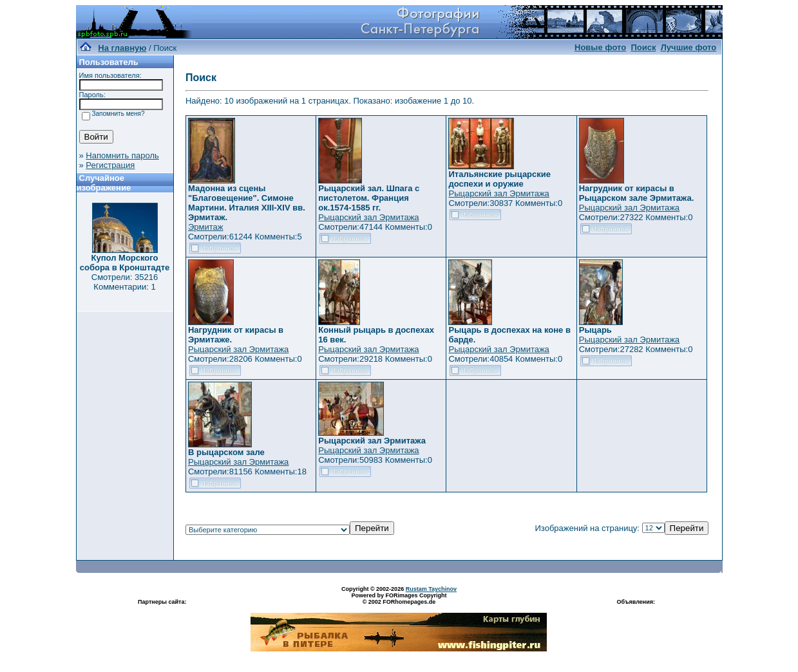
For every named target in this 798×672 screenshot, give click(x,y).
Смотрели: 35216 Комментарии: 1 (125, 282)
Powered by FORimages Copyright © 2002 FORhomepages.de (399, 599)
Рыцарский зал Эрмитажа (368, 217)
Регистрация (110, 165)
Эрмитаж (206, 227)
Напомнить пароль (122, 155)
